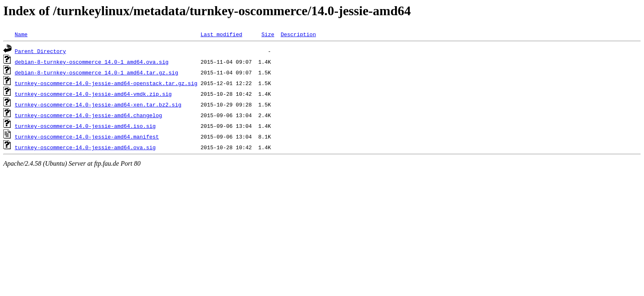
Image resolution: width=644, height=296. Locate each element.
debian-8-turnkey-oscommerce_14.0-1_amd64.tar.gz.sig (97, 72)
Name (21, 34)
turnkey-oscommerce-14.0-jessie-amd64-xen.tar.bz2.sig (98, 104)
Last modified (221, 34)
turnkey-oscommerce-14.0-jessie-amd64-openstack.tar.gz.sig (106, 83)
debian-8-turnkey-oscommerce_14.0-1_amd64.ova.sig (92, 62)
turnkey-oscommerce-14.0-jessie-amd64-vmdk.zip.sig (93, 94)
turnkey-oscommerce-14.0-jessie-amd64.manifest (87, 136)
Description (298, 34)
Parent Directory (40, 51)
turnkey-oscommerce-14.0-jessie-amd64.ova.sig (85, 147)
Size (268, 34)
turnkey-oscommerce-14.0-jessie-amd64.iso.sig (85, 126)
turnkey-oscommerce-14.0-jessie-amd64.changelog (89, 115)
